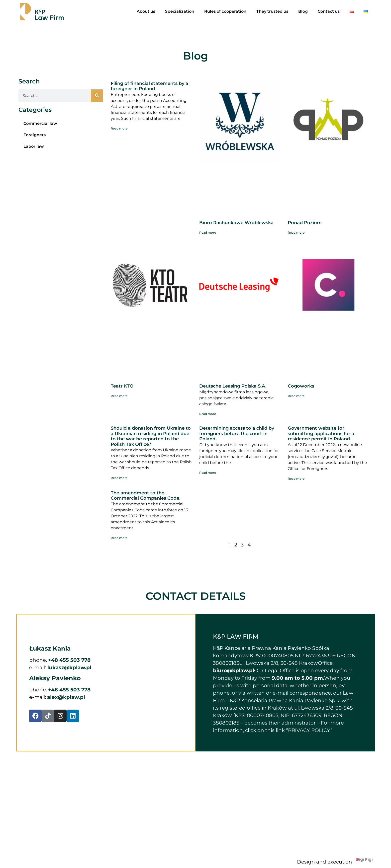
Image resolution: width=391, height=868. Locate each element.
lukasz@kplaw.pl (69, 668)
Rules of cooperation (225, 11)
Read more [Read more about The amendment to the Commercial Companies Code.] (119, 538)
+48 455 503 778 (69, 660)
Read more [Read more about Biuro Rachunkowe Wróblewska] (208, 233)
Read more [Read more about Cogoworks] (296, 396)
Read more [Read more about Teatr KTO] (119, 396)
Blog (303, 11)
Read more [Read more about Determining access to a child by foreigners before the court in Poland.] (208, 473)
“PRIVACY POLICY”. (310, 730)
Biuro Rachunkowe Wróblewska (236, 223)
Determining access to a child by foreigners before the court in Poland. (237, 434)
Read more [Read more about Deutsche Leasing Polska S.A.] (208, 414)
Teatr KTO (122, 386)
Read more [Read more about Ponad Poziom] (296, 233)
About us (146, 11)
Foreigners (35, 135)
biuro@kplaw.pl (234, 670)
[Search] (97, 96)
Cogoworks (301, 386)
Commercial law (40, 123)
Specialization (180, 11)
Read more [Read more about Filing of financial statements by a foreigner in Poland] (119, 128)
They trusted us (272, 11)
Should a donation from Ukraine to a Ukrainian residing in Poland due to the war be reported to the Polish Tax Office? (151, 436)
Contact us (329, 11)
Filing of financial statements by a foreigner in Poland (149, 86)
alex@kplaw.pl (66, 697)
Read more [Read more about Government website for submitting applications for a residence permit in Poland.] (296, 479)
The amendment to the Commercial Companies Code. (146, 496)
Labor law (34, 146)
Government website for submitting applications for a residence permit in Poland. (321, 434)
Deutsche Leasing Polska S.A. (233, 386)
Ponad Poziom (305, 223)
